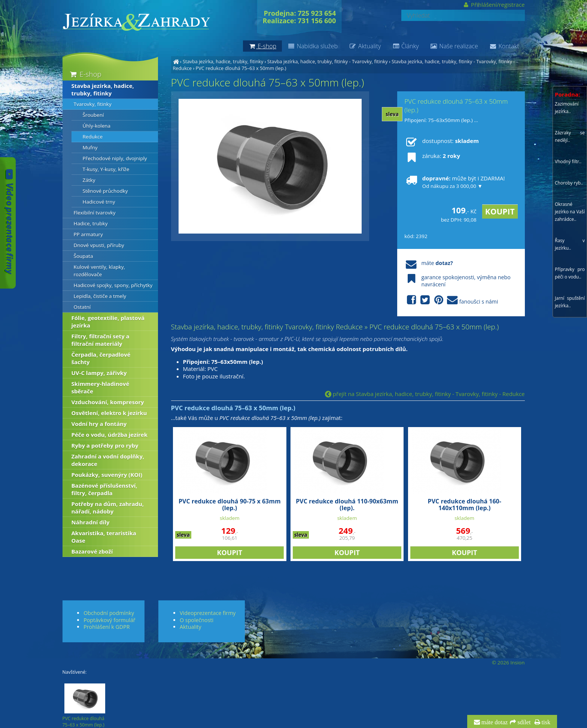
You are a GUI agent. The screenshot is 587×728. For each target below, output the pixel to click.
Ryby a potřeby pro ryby (105, 445)
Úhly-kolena (97, 126)
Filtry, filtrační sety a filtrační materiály (101, 340)
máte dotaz (494, 722)
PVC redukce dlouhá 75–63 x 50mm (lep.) (241, 68)
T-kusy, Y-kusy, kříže (106, 169)
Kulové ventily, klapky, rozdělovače (100, 271)
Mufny (90, 147)
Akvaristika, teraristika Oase (104, 537)
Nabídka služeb (313, 46)
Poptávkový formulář (109, 620)
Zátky (89, 180)
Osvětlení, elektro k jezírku (109, 413)
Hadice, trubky (91, 223)
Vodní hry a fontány (99, 424)
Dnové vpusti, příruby (99, 245)
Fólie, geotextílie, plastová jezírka (108, 322)
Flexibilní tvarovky (95, 213)
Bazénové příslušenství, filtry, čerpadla (104, 489)
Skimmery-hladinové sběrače (101, 387)
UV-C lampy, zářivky (99, 373)
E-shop (85, 74)
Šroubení (93, 115)
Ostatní (82, 307)
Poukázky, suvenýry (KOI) (107, 475)
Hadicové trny (99, 202)
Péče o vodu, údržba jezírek (110, 435)
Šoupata (83, 256)
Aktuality (365, 46)
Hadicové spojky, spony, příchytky (113, 285)
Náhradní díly (91, 522)
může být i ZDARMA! (454, 182)
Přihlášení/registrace (494, 4)
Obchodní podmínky (109, 613)
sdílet (523, 722)
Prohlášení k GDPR (107, 627)
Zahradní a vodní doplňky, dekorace (108, 460)
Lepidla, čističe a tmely (100, 296)
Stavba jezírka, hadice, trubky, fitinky (223, 61)
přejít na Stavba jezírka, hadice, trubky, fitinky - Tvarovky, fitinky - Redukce (425, 394)
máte (428, 263)
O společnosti (197, 620)
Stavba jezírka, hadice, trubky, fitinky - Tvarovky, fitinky (328, 61)
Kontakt (504, 46)
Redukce (93, 137)
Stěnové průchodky (105, 191)
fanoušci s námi (451, 300)
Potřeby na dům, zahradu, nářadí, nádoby (108, 508)
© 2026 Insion (508, 662)
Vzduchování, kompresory (108, 402)
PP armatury (88, 234)
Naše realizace (454, 46)
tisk (545, 722)
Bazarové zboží (92, 551)
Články (405, 46)
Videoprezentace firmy (208, 613)
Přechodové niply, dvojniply (115, 158)
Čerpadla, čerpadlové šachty (101, 358)
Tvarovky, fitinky (93, 104)
